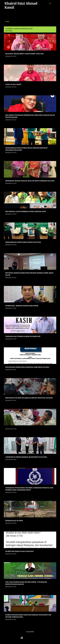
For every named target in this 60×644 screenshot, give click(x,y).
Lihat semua (9, 31)
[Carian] (50, 4)
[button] (54, 60)
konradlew (34, 641)
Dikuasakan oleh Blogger (30, 638)
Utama (7, 22)
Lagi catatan (30, 632)
